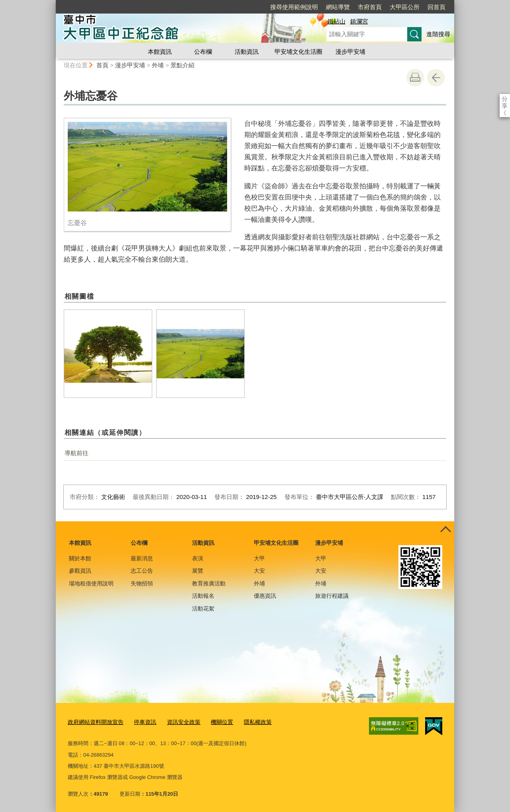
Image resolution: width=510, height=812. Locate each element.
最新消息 (142, 558)
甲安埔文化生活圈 (298, 52)
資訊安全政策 (177, 721)
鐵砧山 (336, 21)
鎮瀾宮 (359, 21)
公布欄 (203, 52)
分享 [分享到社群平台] (505, 99)
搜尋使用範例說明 (294, 7)
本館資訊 (160, 52)
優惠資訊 (265, 596)
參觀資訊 (80, 571)
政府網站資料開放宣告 (94, 721)
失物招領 (142, 583)
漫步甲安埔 (350, 52)
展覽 (198, 571)
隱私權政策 (247, 721)
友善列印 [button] (415, 78)
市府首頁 (370, 7)
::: (52, 3)
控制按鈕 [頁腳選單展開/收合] (445, 530)
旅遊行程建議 (332, 596)
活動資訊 (247, 52)
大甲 (259, 558)
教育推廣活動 (209, 583)
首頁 (102, 65)
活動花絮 (203, 609)
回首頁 (436, 7)
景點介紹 (182, 65)
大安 (259, 571)
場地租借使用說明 (91, 583)
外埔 (158, 65)
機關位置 (213, 721)
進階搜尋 (438, 34)
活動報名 (203, 596)
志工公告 (142, 571)
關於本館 (80, 558)
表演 (198, 558)
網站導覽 (338, 7)
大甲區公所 (405, 7)
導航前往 (76, 453)
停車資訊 (140, 721)
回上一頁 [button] (436, 78)
